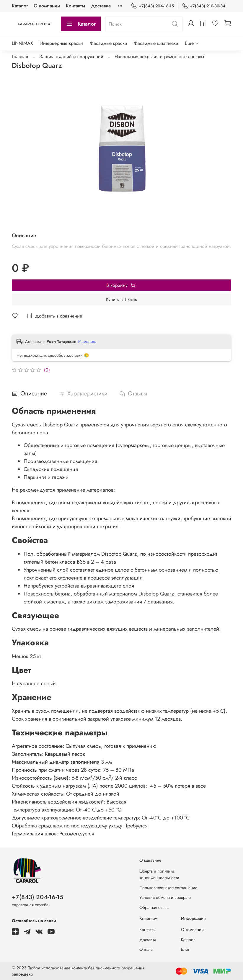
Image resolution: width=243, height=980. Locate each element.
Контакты (75, 6)
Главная (20, 57)
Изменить (87, 341)
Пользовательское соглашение (168, 888)
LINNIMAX (22, 43)
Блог (185, 949)
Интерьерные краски (61, 43)
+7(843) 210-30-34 (204, 6)
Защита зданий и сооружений (71, 57)
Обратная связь (154, 907)
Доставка (148, 940)
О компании (47, 6)
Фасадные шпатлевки (156, 43)
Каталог (20, 6)
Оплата (146, 949)
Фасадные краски (109, 43)
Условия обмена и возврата (165, 897)
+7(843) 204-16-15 (152, 6)
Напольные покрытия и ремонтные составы (159, 57)
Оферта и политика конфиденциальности (159, 874)
